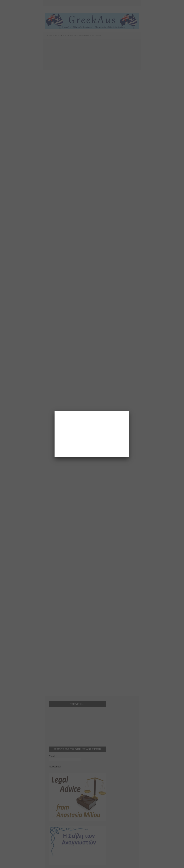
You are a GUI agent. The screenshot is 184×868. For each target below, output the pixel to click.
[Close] (129, 411)
